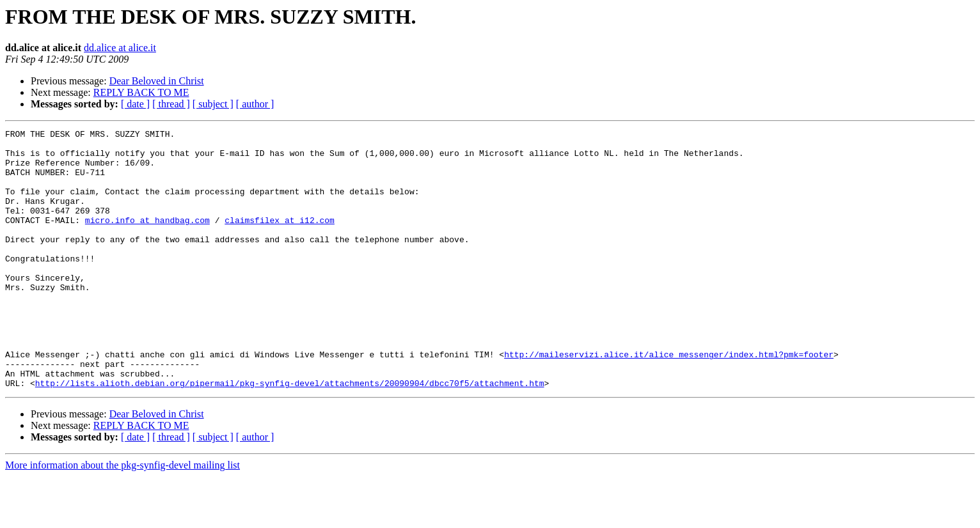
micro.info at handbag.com (147, 239)
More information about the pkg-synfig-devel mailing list (122, 517)
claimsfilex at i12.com (280, 239)
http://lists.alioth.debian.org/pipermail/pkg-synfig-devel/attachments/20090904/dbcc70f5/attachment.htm (290, 435)
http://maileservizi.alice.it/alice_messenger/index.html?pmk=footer (669, 400)
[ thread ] (171, 104)
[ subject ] (213, 104)
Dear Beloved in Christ (157, 81)
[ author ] (255, 104)
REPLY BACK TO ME (141, 92)
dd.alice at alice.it (120, 48)
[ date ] (135, 104)
